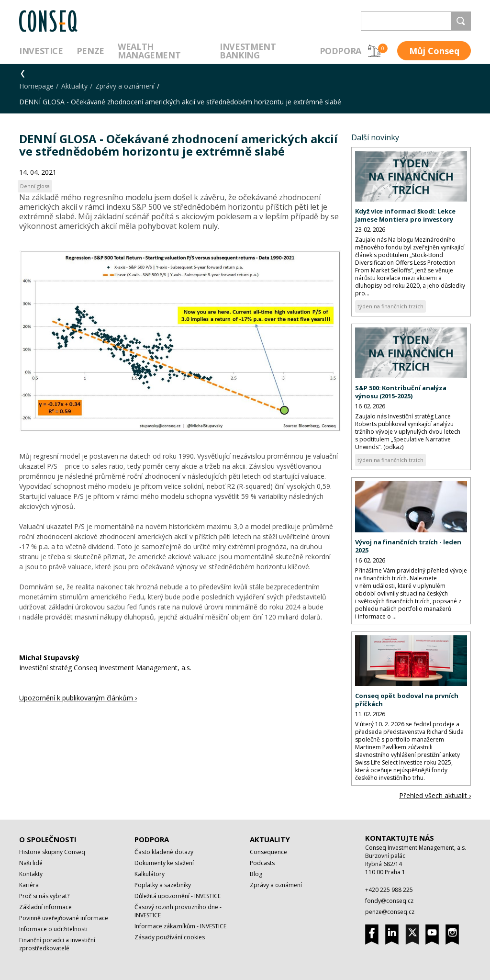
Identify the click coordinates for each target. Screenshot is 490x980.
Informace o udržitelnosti (53, 929)
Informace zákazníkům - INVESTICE (180, 926)
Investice (41, 51)
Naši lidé (31, 863)
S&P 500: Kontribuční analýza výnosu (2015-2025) (401, 392)
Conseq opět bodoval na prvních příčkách (407, 700)
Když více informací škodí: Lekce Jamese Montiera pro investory (405, 215)
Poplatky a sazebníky (163, 885)
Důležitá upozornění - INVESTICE (178, 896)
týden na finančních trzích (390, 306)
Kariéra (29, 885)
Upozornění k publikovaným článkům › (78, 698)
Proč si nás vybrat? (44, 896)
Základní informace (45, 907)
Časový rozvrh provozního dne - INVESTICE (178, 911)
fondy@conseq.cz (389, 901)
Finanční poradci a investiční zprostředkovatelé (57, 944)
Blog (256, 874)
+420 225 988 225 (389, 890)
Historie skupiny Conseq (52, 852)
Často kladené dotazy (164, 852)
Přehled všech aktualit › (435, 795)
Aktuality (74, 86)
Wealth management (149, 51)
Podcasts (262, 863)
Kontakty (31, 874)
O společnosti (48, 839)
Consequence (268, 852)
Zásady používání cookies (170, 937)
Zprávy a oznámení (125, 86)
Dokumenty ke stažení (164, 863)
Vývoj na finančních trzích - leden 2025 (408, 546)
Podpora (340, 51)
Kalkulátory (150, 874)
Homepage (36, 86)
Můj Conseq (434, 51)
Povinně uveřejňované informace (64, 918)
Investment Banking (248, 51)
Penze (90, 51)
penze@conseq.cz (390, 912)
